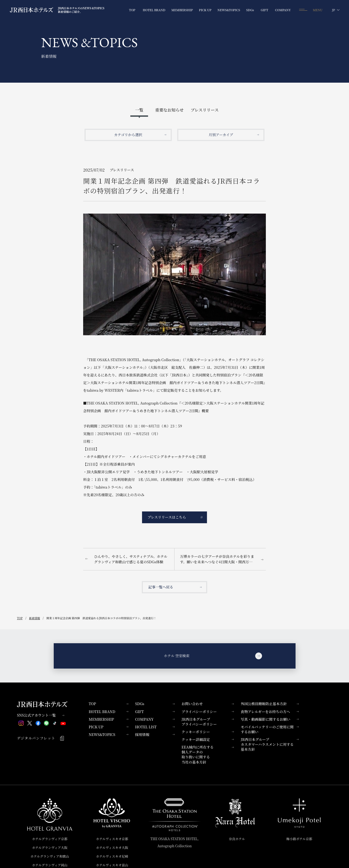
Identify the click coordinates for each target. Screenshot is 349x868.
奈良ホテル (237, 839)
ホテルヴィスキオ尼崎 (112, 856)
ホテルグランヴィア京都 (50, 839)
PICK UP (108, 727)
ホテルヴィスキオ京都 (112, 839)
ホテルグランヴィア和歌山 (50, 856)
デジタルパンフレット (41, 738)
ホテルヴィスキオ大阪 (112, 847)
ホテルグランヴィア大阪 (50, 847)
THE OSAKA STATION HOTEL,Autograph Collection (174, 842)
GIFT (155, 712)
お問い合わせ (208, 704)
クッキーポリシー (208, 732)
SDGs (155, 704)
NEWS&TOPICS (108, 734)
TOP (108, 704)
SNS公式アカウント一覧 (41, 715)
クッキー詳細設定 (208, 739)
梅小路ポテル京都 (299, 839)
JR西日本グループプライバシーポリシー (208, 722)
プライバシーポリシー (208, 712)
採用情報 (155, 734)
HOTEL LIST (155, 727)
